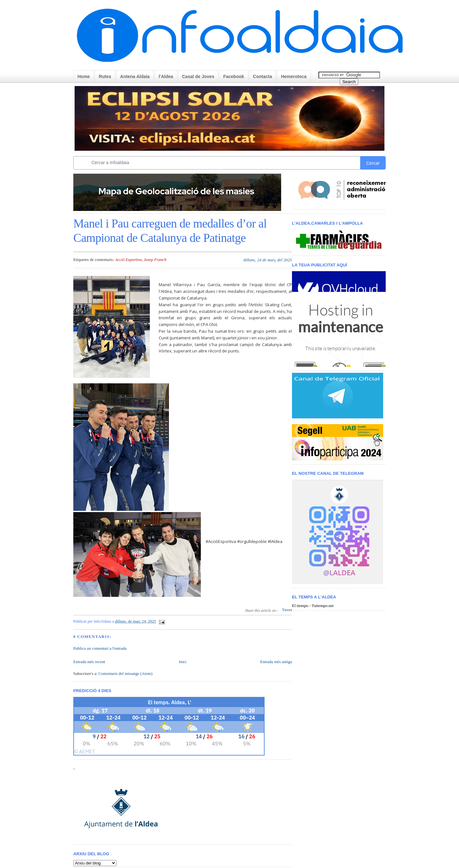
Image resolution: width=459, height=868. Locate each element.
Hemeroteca (294, 76)
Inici (183, 662)
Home (84, 76)
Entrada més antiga (276, 662)
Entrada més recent (89, 662)
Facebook (233, 76)
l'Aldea (166, 76)
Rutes (105, 76)
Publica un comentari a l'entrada (100, 648)
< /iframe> (341, 319)
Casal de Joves (198, 76)
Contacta (263, 76)
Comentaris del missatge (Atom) (125, 673)
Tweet (287, 610)
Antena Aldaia (135, 76)
